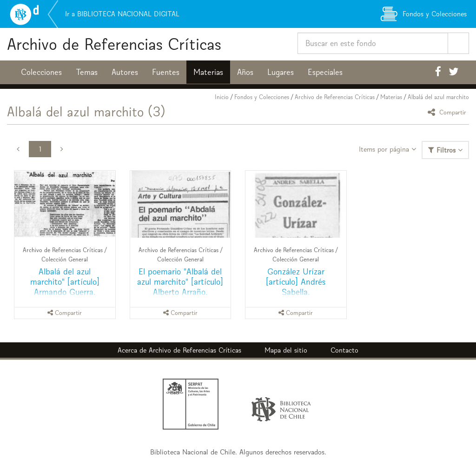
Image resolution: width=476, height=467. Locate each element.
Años (245, 72)
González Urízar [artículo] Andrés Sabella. (296, 282)
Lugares (281, 72)
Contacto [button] (344, 350)
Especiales (325, 72)
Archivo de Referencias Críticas (114, 44)
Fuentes (166, 72)
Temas (87, 72)
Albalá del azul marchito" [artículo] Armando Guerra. (65, 282)
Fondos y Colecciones (262, 97)
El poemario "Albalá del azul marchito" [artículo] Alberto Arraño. (180, 282)
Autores (125, 72)
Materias (208, 72)
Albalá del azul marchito (438, 97)
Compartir (448, 112)
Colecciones (41, 72)
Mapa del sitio (286, 350)
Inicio (222, 97)
